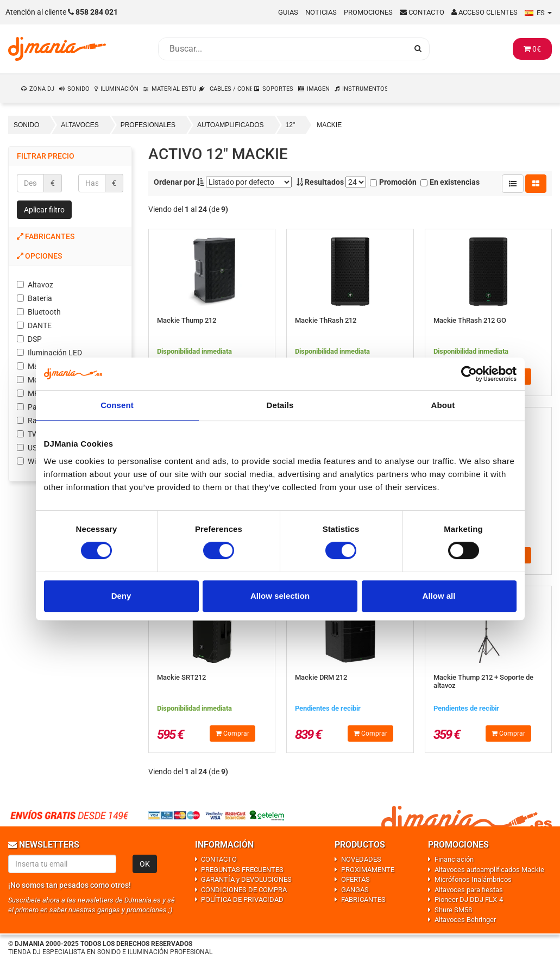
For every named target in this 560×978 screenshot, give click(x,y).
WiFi (29, 461)
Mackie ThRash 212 (326, 320)
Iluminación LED (49, 353)
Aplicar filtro (44, 210)
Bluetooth (39, 312)
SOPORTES (278, 89)
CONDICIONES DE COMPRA (244, 890)
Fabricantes (46, 236)
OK (145, 864)
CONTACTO (219, 859)
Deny (121, 596)
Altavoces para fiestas (469, 890)
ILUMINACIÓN (119, 89)
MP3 (30, 393)
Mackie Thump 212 (187, 320)
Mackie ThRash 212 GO (470, 320)
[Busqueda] (283, 49)
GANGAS (355, 890)
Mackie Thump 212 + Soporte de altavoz (483, 681)
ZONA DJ (42, 89)
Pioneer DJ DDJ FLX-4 (469, 899)
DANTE (34, 325)
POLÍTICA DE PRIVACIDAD (242, 899)
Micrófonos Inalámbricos (473, 879)
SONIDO (78, 89)
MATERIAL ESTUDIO (174, 89)
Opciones (39, 256)
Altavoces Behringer (465, 920)
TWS (30, 434)
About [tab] (443, 405)
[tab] (70, 237)
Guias (288, 12)
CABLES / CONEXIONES (231, 89)
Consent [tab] (117, 405)
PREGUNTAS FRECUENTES (242, 870)
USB (29, 448)
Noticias (321, 12)
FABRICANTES (363, 899)
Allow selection (280, 596)
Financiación (454, 859)
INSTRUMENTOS (365, 89)
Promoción (393, 182)
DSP (29, 339)
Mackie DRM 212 (321, 677)
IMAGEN (318, 89)
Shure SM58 (453, 910)
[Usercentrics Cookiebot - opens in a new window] (469, 374)
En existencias (450, 182)
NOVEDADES (361, 859)
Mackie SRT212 (181, 677)
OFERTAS (355, 879)
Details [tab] (280, 405)
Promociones (368, 12)
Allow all (439, 596)
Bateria (34, 298)
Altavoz (35, 285)
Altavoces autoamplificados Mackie (489, 870)
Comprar (232, 733)
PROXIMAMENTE (368, 870)
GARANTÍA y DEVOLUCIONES (246, 879)
